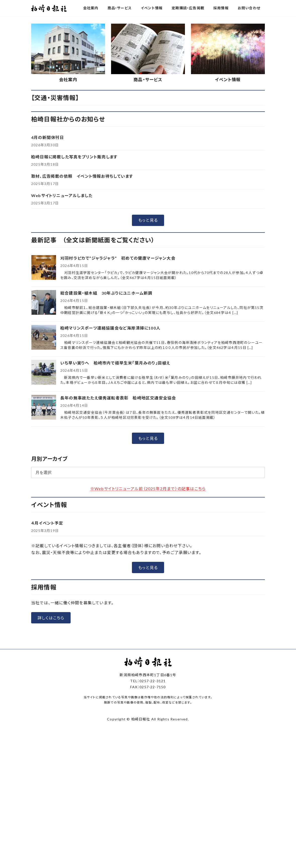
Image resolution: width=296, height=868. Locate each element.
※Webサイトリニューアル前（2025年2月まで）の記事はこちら (148, 489)
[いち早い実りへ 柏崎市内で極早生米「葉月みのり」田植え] (44, 373)
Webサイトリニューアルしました (62, 195)
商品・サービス (148, 80)
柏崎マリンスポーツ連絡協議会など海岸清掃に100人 (110, 328)
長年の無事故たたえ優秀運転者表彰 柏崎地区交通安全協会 (118, 398)
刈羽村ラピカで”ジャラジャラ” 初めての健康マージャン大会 (118, 258)
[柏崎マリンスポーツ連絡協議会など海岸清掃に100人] (44, 338)
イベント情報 (228, 80)
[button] (148, 220)
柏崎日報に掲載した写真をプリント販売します (74, 157)
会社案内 (68, 80)
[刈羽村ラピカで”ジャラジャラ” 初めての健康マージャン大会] (44, 268)
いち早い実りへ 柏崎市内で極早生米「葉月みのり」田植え (115, 363)
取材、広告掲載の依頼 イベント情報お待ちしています (82, 176)
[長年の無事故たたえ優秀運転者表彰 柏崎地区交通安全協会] (44, 408)
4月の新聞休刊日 (48, 137)
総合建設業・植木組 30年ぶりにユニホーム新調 (106, 293)
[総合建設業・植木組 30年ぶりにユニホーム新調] (44, 303)
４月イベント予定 (47, 523)
